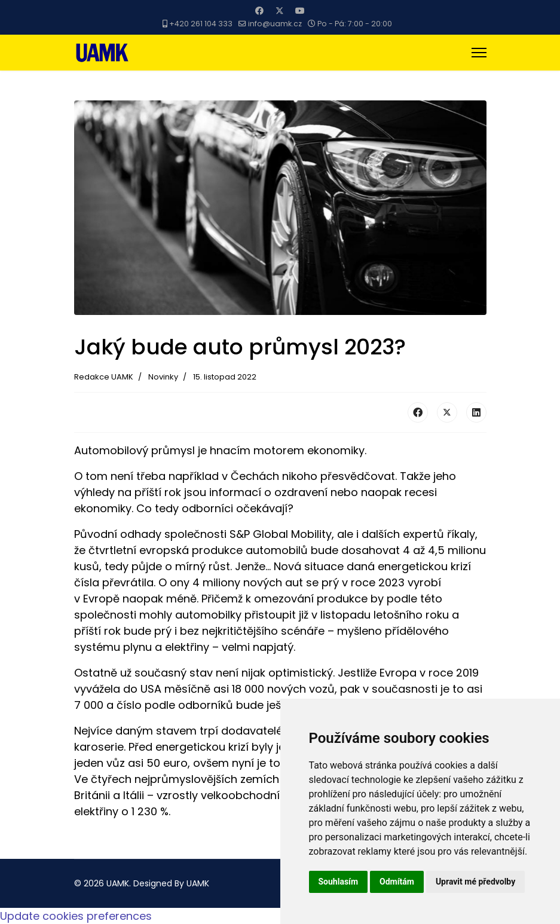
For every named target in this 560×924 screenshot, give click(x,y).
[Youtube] (300, 11)
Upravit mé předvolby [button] (475, 882)
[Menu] (479, 53)
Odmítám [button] (397, 882)
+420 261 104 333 (201, 24)
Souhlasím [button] (339, 882)
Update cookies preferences (76, 916)
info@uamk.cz (275, 24)
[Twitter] (280, 11)
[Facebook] (259, 11)
